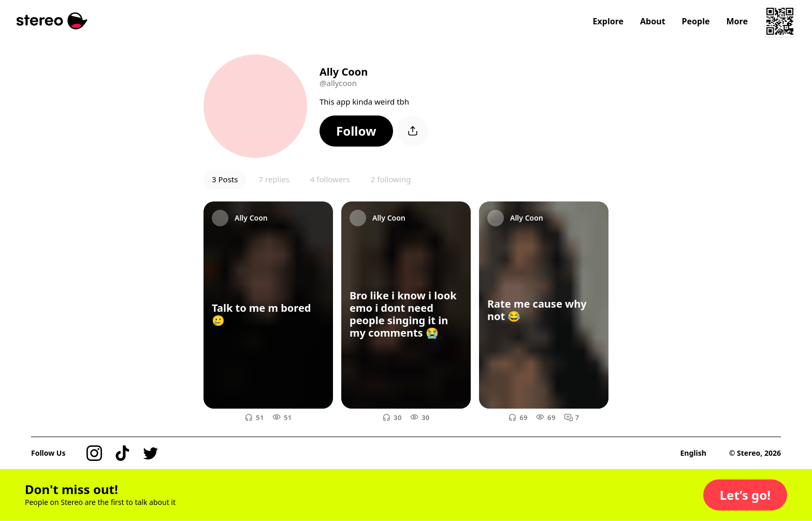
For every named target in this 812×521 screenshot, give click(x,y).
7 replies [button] (274, 179)
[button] (356, 131)
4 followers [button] (330, 179)
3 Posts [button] (225, 179)
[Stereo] (52, 21)
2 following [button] (391, 179)
